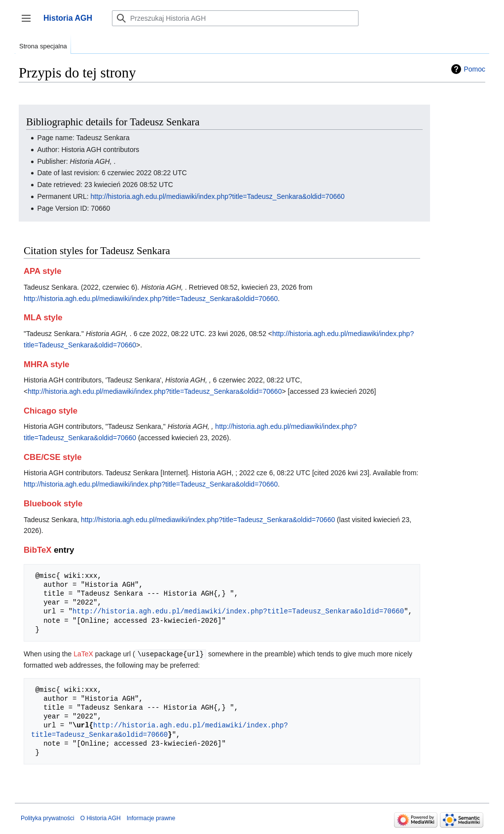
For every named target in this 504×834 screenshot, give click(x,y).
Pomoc (474, 69)
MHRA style (47, 364)
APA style (42, 271)
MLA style (43, 318)
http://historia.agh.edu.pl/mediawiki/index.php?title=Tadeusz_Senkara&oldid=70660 (218, 196)
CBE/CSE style (53, 457)
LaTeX (83, 654)
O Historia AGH (101, 818)
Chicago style (51, 411)
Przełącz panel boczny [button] (29, 23)
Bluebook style (53, 504)
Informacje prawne (151, 818)
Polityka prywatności (48, 818)
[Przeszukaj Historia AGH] (235, 18)
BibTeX (38, 550)
